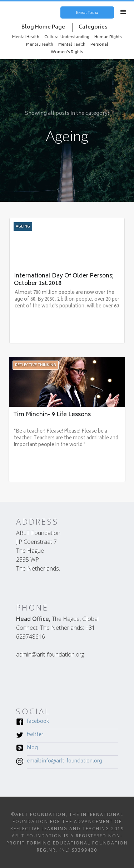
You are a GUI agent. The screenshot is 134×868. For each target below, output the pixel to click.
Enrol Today (87, 12)
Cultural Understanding (67, 37)
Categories (93, 27)
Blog (32, 749)
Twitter (35, 735)
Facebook (38, 722)
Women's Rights (67, 52)
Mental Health (26, 37)
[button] (123, 12)
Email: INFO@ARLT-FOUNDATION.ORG (64, 762)
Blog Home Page (43, 27)
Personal (99, 45)
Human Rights (108, 37)
